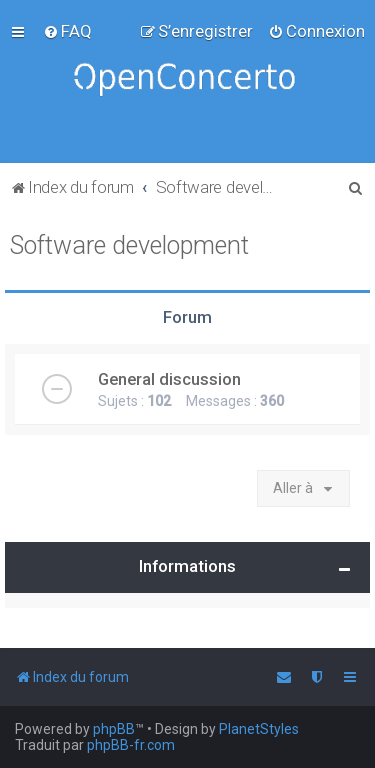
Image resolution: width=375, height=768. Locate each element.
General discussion (169, 379)
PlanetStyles (259, 729)
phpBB (114, 729)
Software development (129, 245)
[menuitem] (67, 31)
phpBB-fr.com (131, 745)
